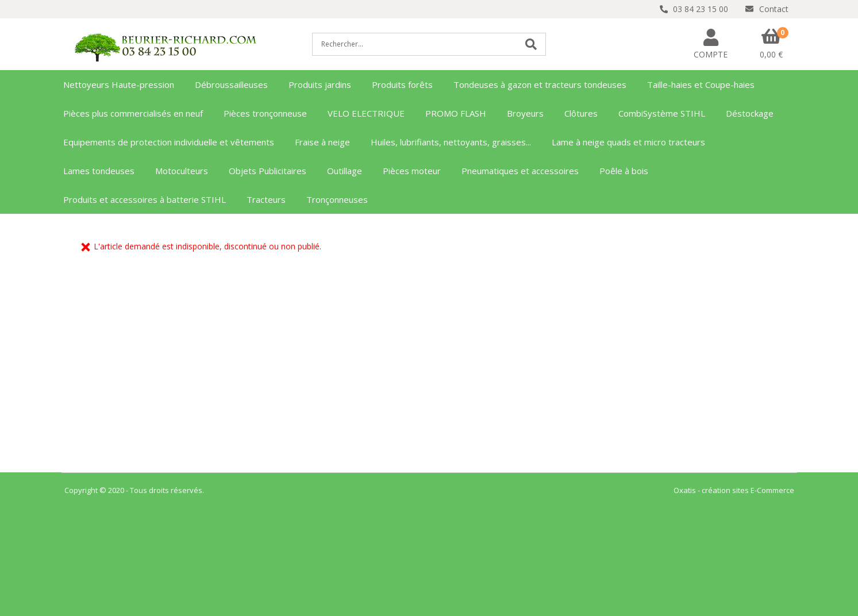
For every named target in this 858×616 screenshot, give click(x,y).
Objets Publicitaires (268, 171)
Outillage (345, 171)
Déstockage (750, 113)
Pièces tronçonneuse (265, 113)
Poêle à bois (624, 171)
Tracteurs (266, 199)
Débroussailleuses (231, 84)
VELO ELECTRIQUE (366, 113)
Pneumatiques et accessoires (520, 171)
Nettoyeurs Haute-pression (119, 84)
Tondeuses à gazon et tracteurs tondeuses (540, 84)
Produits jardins (320, 84)
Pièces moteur (412, 171)
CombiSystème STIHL (662, 113)
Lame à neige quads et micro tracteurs (628, 142)
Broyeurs (525, 113)
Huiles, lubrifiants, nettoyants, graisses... (451, 142)
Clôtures (581, 113)
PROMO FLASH (456, 113)
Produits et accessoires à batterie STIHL (145, 199)
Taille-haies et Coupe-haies (701, 84)
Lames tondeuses (99, 171)
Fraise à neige (322, 142)
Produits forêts (402, 84)
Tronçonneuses (337, 199)
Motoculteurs (182, 171)
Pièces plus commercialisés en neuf (133, 113)
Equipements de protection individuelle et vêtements (169, 142)
